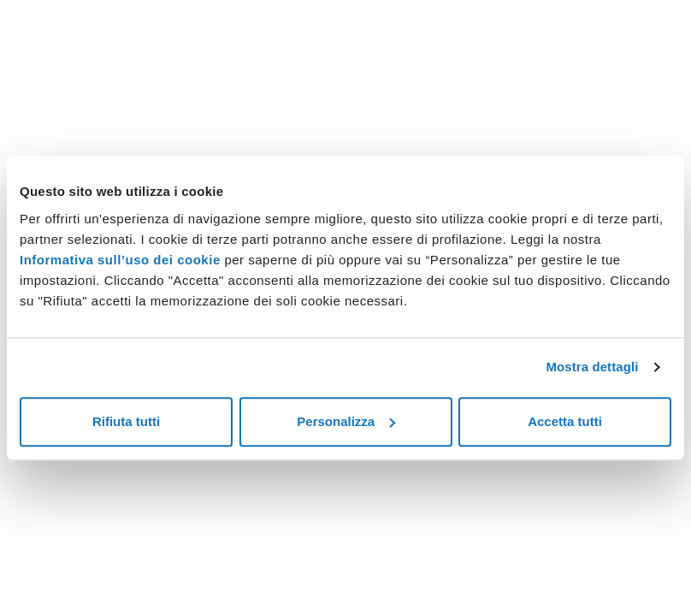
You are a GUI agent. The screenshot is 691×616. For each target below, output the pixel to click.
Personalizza (346, 421)
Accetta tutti (565, 421)
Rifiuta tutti (126, 421)
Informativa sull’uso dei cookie (120, 260)
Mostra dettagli (592, 367)
